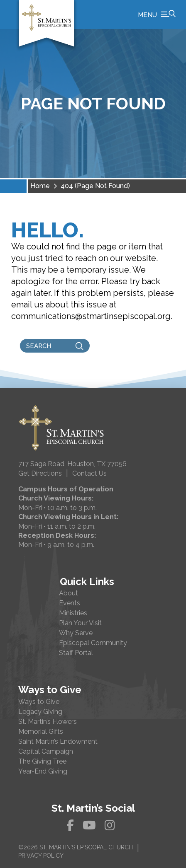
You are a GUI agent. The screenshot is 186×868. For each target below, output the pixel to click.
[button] (157, 15)
